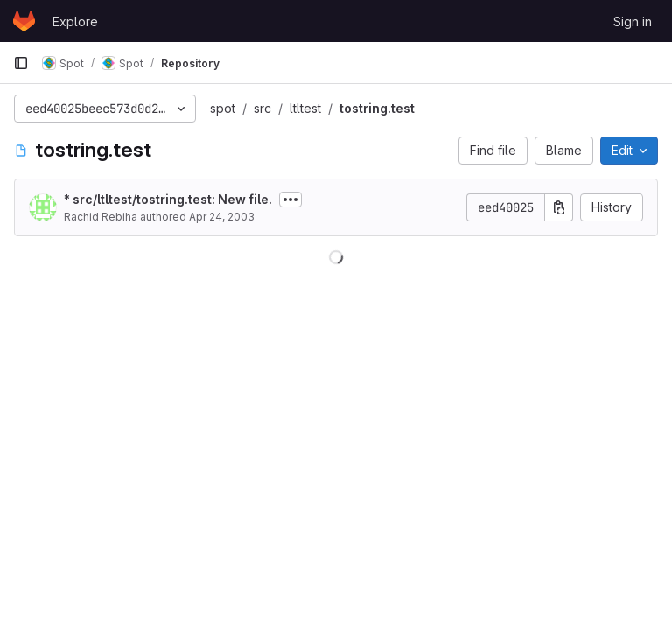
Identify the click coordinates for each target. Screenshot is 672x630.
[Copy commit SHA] (559, 207)
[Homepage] (24, 21)
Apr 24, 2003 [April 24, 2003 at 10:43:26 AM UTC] (222, 217)
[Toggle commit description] (290, 199)
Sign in (633, 21)
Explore (75, 21)
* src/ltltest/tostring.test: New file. (168, 199)
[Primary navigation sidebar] (21, 63)
